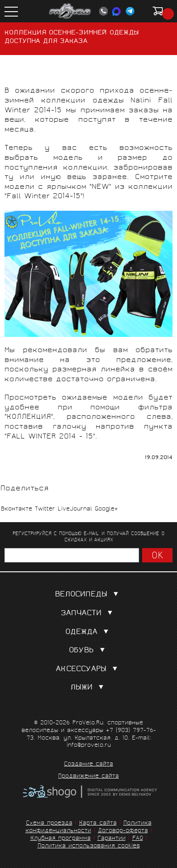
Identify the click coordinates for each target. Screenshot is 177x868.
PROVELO (70, 11)
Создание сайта (88, 765)
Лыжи (89, 688)
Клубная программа (61, 839)
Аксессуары (88, 670)
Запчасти (88, 614)
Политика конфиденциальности (88, 827)
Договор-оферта (123, 831)
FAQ (138, 839)
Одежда (89, 632)
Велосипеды (88, 595)
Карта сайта (98, 823)
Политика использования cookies (89, 846)
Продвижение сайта (88, 777)
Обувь (89, 651)
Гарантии (112, 839)
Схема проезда (49, 823)
